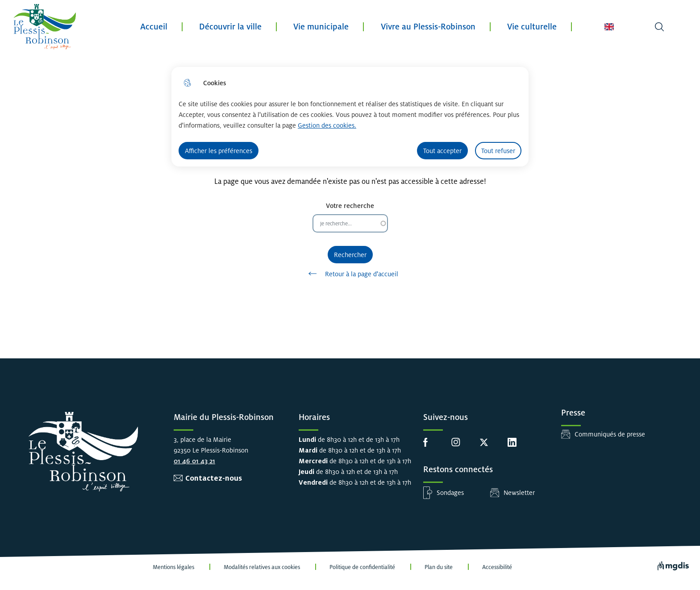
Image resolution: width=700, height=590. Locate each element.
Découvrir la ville (230, 27)
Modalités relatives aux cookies (262, 567)
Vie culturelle (532, 27)
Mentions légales (173, 567)
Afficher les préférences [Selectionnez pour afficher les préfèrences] (219, 151)
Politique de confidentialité (362, 567)
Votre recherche (350, 206)
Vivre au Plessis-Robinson (428, 27)
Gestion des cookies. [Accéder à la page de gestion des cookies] (327, 125)
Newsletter (519, 492)
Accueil (154, 27)
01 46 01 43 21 (194, 461)
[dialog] (350, 117)
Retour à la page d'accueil (350, 274)
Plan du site (439, 567)
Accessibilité (497, 567)
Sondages (450, 492)
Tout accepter (442, 151)
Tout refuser (498, 151)
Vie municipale (321, 27)
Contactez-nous (214, 478)
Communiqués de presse (610, 434)
